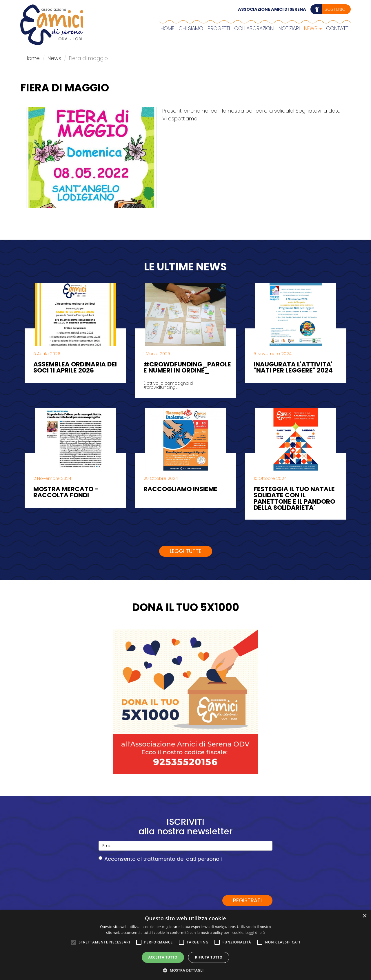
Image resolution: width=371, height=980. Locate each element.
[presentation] (143, 878)
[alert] (185, 945)
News (313, 28)
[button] (185, 970)
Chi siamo (191, 28)
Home (167, 28)
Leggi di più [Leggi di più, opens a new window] (255, 933)
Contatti (338, 28)
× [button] (364, 916)
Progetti (219, 28)
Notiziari (289, 28)
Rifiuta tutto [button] (209, 957)
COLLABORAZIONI (254, 28)
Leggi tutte (186, 551)
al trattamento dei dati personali (179, 859)
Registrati (247, 900)
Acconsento (160, 859)
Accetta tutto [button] (163, 957)
